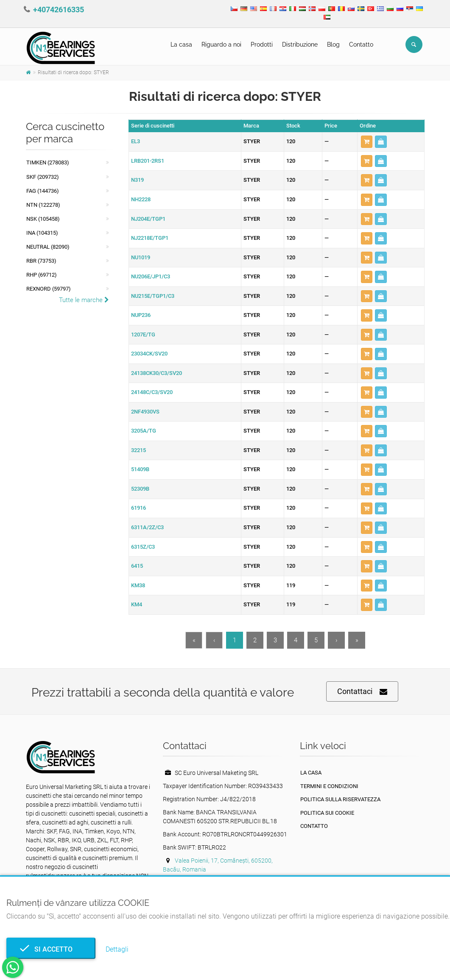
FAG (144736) (43, 191)
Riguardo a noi (221, 44)
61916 (138, 508)
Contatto (361, 44)
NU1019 (141, 257)
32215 (138, 450)
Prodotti (262, 44)
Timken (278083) (48, 162)
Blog (333, 44)
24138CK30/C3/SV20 (157, 373)
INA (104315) (42, 233)
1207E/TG (143, 335)
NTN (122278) (43, 205)
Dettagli (117, 949)
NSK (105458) (43, 219)
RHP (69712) (42, 275)
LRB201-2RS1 (148, 161)
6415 (137, 566)
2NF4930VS (145, 412)
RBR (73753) (41, 261)
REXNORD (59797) (49, 289)
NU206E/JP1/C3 (151, 276)
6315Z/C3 (143, 547)
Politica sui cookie (327, 813)
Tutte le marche (84, 300)
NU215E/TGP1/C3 (153, 296)
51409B (140, 469)
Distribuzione (300, 44)
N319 (137, 180)
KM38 (138, 585)
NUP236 (141, 315)
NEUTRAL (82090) (48, 247)
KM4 (137, 604)
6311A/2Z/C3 (147, 527)
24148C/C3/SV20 (152, 392)
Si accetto (51, 949)
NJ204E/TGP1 (148, 219)
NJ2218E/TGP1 (150, 238)
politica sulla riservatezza (340, 799)
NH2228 (141, 199)
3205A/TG (144, 431)
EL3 (136, 141)
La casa (181, 44)
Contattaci (362, 692)
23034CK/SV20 (149, 354)
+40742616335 (59, 10)
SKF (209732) (43, 177)
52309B (140, 489)
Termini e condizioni (329, 786)
